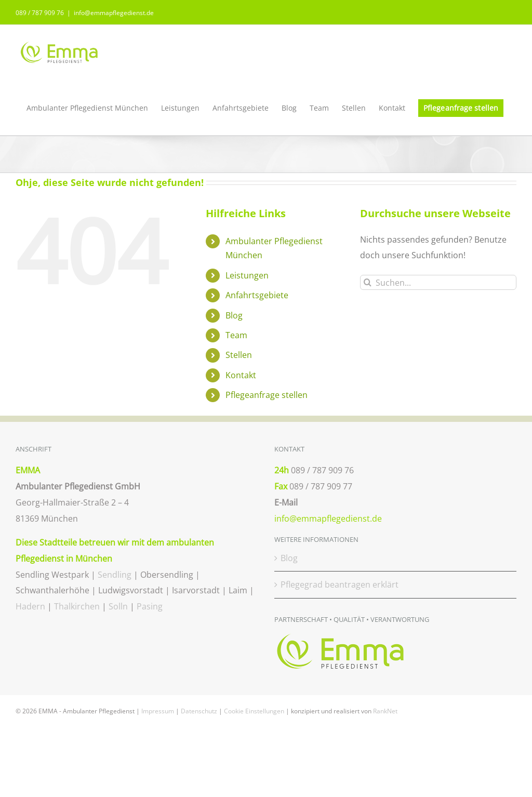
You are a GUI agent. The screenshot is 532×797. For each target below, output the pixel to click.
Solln (118, 606)
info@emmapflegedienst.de (114, 13)
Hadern (30, 606)
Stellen (239, 355)
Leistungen (247, 275)
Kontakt (241, 375)
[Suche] (368, 282)
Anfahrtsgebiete (257, 295)
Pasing (150, 606)
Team (236, 335)
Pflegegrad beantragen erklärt (340, 585)
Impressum (158, 711)
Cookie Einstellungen (254, 711)
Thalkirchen (77, 606)
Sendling (115, 575)
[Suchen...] (438, 282)
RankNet (385, 711)
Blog (234, 315)
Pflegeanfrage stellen (267, 395)
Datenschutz (199, 711)
